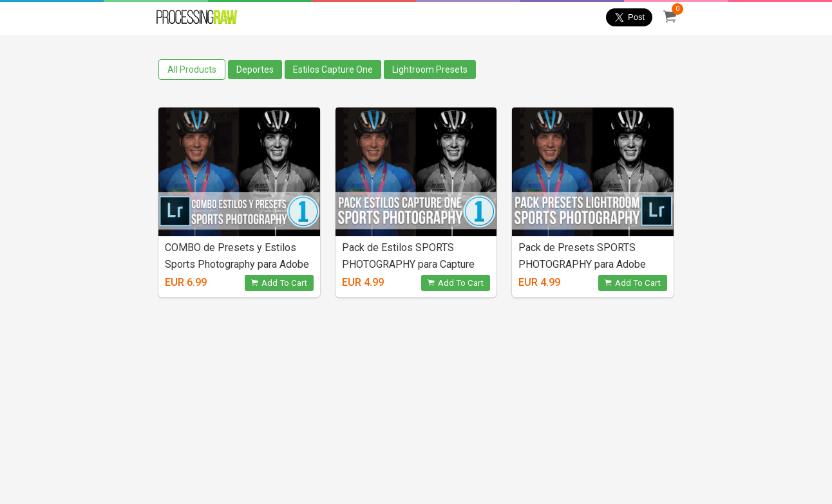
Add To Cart (279, 283)
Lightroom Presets (430, 70)
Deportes (255, 70)
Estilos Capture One (333, 70)
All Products (192, 70)
